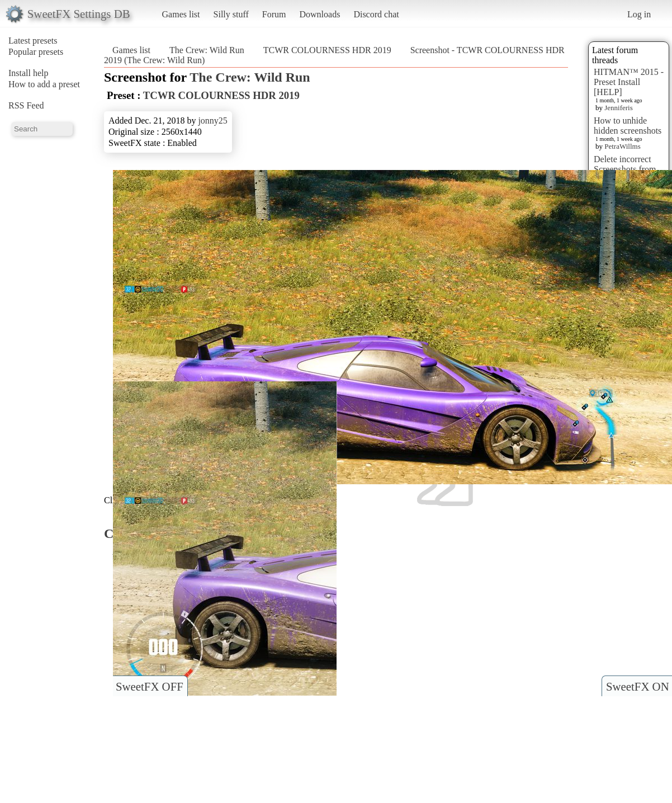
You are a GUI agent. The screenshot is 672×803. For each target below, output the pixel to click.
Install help (29, 73)
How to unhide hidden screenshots (628, 126)
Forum (274, 14)
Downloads (320, 14)
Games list (181, 14)
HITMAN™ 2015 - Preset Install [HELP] (629, 82)
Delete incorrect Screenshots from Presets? (625, 169)
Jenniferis (619, 108)
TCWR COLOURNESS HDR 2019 (327, 50)
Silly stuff (231, 14)
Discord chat (376, 14)
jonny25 (212, 121)
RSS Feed (26, 105)
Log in (639, 14)
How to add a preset (44, 84)
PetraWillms (622, 146)
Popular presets (36, 52)
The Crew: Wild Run (207, 50)
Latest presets (33, 41)
